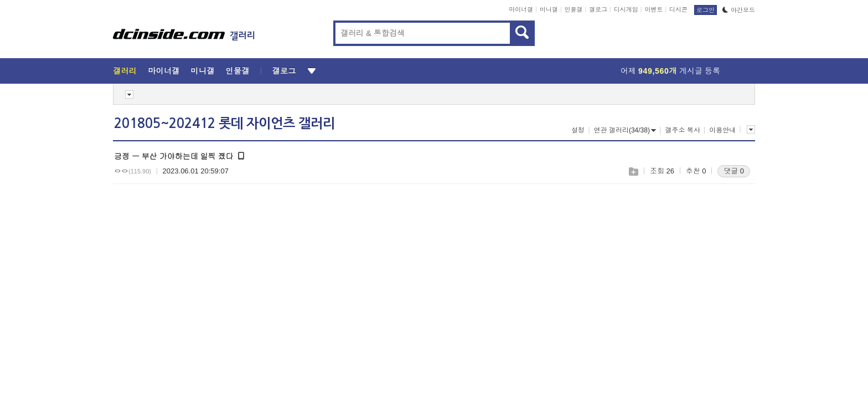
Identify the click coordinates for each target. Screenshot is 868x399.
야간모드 (739, 10)
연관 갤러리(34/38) (625, 130)
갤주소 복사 (682, 130)
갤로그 (598, 9)
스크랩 (633, 172)
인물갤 (574, 9)
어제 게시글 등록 (670, 71)
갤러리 (125, 71)
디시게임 (626, 9)
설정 (578, 130)
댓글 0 (734, 171)
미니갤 (549, 9)
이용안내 (722, 130)
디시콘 (678, 9)
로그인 (706, 10)
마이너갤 (521, 9)
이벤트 (653, 9)
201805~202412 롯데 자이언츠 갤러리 (224, 124)
